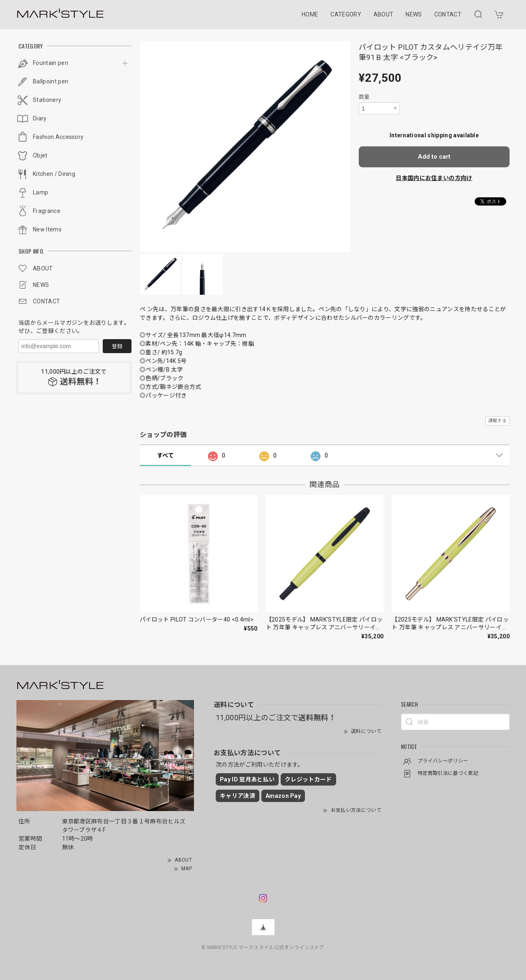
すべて (165, 455)
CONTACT (448, 14)
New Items (47, 229)
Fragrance (47, 211)
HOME (310, 14)
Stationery (47, 100)
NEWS (414, 14)
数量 (364, 97)
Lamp (40, 192)
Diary (40, 118)
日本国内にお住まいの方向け (434, 178)
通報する (497, 421)
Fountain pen (51, 63)
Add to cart (434, 157)
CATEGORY (346, 14)
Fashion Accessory (58, 137)
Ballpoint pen (51, 81)
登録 (117, 346)
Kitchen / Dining (54, 174)
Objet (40, 155)
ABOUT (384, 14)
